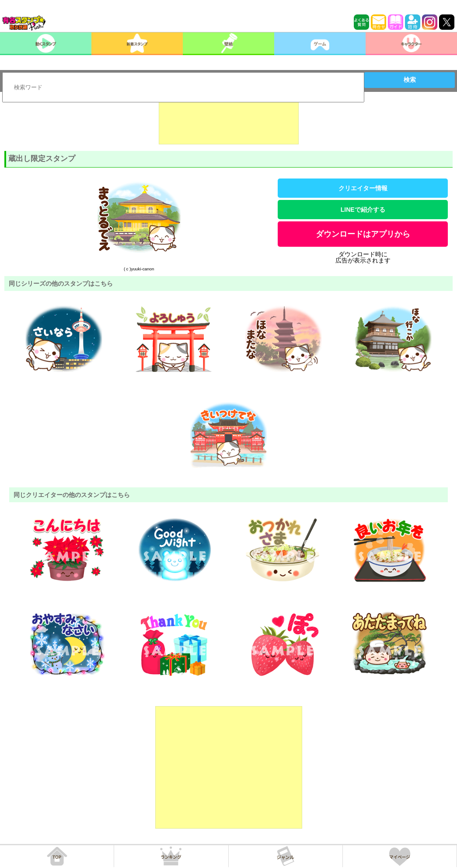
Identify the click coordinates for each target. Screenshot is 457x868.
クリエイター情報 (363, 188)
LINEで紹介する (363, 210)
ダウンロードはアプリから (363, 234)
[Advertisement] (229, 122)
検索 (410, 80)
